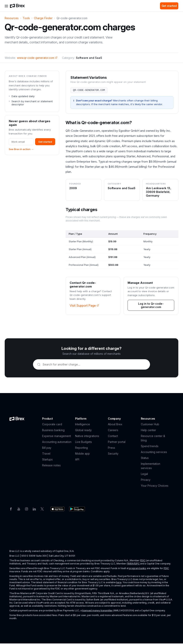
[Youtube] (19, 509)
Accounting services (154, 453)
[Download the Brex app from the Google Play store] (77, 510)
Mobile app (82, 454)
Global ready (83, 431)
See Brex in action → (21, 149)
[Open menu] (6, 6)
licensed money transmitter (97, 611)
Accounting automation (57, 442)
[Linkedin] (34, 509)
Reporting (81, 448)
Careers (113, 431)
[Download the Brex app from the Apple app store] (57, 510)
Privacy (146, 480)
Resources (12, 18)
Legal (144, 474)
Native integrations (87, 437)
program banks (138, 569)
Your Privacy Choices (155, 486)
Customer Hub (150, 425)
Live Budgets (84, 442)
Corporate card (52, 425)
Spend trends (150, 447)
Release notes (51, 466)
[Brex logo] (17, 6)
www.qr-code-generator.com (37, 58)
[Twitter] (42, 509)
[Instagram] (27, 509)
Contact (113, 437)
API (77, 460)
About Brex (115, 425)
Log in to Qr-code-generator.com (151, 306)
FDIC (143, 561)
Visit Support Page (84, 306)
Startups (47, 460)
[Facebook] (11, 509)
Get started (169, 6)
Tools (26, 18)
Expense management (56, 437)
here (119, 583)
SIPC (137, 564)
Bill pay (47, 448)
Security (113, 454)
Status (145, 458)
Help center (148, 431)
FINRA (130, 564)
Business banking (53, 431)
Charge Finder (43, 18)
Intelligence (83, 425)
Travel (46, 454)
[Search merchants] (94, 365)
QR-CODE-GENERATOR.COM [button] (89, 90)
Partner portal (117, 442)
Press (111, 448)
